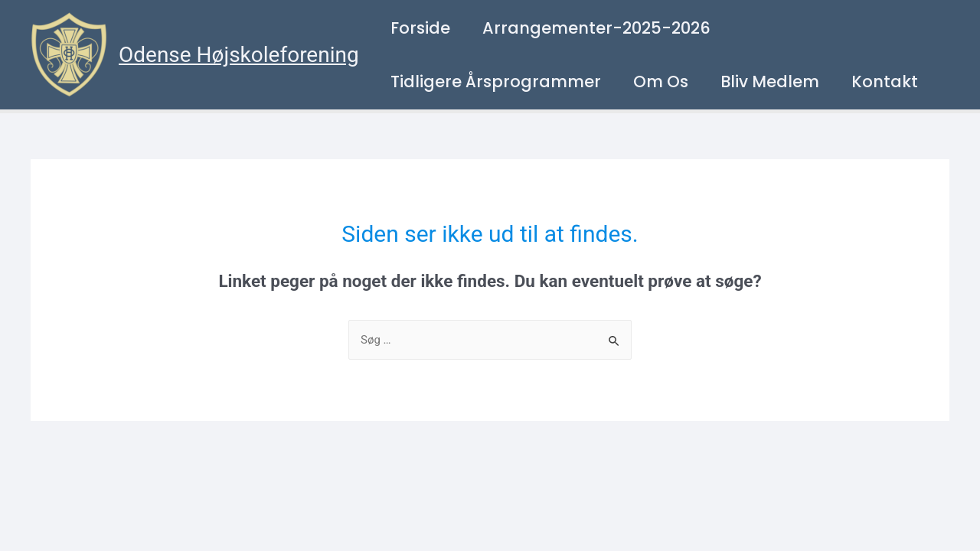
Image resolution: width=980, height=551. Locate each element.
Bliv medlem (770, 82)
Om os (661, 82)
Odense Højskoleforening (239, 55)
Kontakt (885, 82)
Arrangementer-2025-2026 (596, 28)
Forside (420, 28)
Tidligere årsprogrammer (496, 82)
